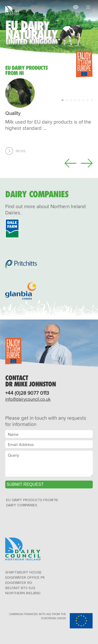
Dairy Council (13, 11)
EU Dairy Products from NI (32, 500)
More (21, 151)
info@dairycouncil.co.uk (28, 399)
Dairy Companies (22, 505)
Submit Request (25, 484)
